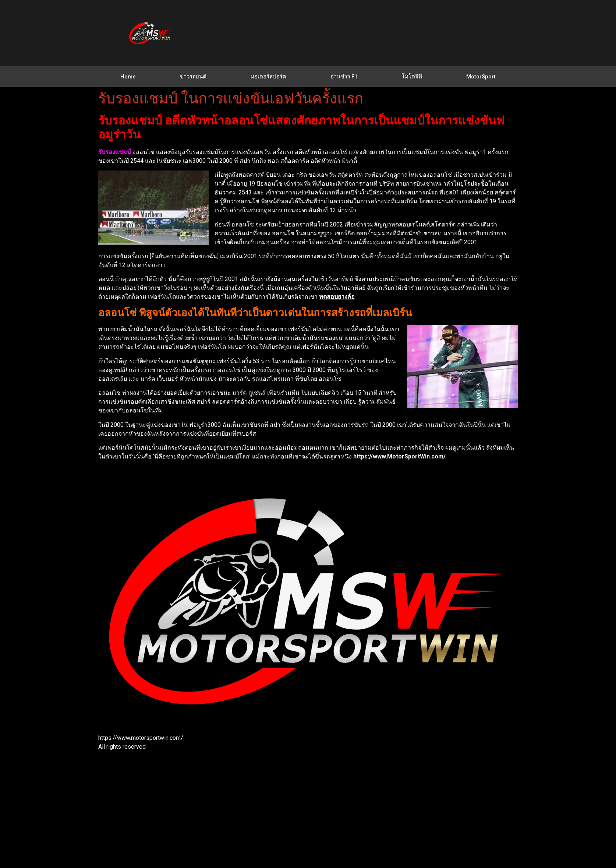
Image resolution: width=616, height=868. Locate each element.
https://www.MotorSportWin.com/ (399, 456)
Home (128, 77)
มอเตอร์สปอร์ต (268, 77)
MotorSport (481, 77)
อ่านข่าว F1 (344, 77)
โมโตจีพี (412, 77)
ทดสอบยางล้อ (337, 297)
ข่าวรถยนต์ (193, 77)
